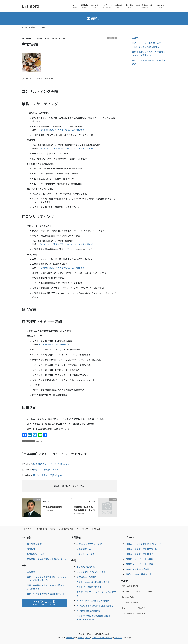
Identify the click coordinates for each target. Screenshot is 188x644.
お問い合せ (96, 529)
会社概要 (31, 549)
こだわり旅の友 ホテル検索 (133, 613)
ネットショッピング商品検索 (133, 608)
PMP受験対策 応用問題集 (88, 611)
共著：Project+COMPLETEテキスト (93, 582)
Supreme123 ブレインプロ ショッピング (139, 591)
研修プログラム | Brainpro (46, 470)
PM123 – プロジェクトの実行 (139, 559)
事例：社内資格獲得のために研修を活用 (46, 594)
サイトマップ (82, 529)
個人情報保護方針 (66, 529)
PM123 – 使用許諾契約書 (137, 569)
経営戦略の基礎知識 (86, 566)
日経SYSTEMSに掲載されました (141, 574)
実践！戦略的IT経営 (130, 586)
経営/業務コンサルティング (89, 544)
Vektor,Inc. (118, 638)
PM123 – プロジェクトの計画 (139, 554)
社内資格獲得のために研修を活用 (55, 344)
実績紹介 (112, 38)
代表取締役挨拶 (34, 544)
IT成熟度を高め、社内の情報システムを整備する (62, 130)
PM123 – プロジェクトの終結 (139, 564)
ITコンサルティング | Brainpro (47, 475)
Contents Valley (128, 597)
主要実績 (136, 38)
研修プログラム (84, 549)
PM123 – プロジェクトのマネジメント (144, 544)
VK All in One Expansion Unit (102, 638)
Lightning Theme (84, 638)
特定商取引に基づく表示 (45, 529)
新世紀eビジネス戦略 (86, 577)
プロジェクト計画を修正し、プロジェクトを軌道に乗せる (66, 148)
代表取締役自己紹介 (53, 507)
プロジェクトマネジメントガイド (92, 572)
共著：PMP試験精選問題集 (89, 587)
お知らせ (27, 529)
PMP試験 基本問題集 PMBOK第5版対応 (95, 606)
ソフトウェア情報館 (130, 602)
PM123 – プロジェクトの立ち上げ (142, 549)
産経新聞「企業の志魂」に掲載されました (84, 508)
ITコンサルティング (86, 554)
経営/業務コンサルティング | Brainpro (51, 464)
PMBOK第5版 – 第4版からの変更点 (93, 601)
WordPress (70, 638)
